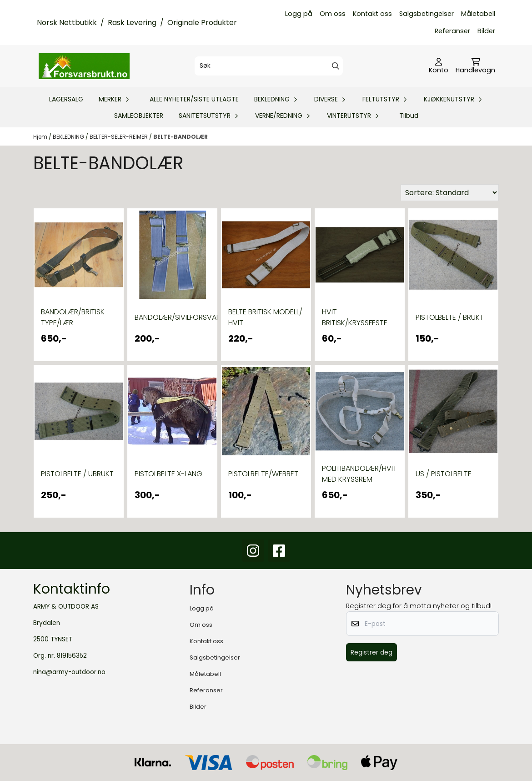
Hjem (41, 137)
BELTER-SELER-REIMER (119, 137)
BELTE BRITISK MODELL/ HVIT (265, 317)
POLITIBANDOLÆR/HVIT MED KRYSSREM (359, 474)
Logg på (299, 14)
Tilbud (409, 116)
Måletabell (478, 14)
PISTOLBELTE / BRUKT (450, 317)
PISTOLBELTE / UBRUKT (77, 474)
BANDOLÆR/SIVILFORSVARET (172, 317)
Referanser (452, 31)
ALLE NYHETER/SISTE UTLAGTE (194, 99)
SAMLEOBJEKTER (139, 116)
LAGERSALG (66, 99)
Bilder (486, 31)
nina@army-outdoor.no (69, 672)
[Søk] (269, 66)
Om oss (333, 14)
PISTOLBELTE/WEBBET (263, 474)
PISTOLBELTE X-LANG (168, 474)
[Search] (336, 66)
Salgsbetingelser (427, 14)
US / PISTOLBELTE (444, 474)
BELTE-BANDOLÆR (181, 137)
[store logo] (84, 66)
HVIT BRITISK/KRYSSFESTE (355, 317)
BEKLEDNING (69, 137)
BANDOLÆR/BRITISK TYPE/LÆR (73, 317)
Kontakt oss (372, 14)
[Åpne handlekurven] (475, 66)
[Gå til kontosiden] (439, 66)
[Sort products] (450, 193)
